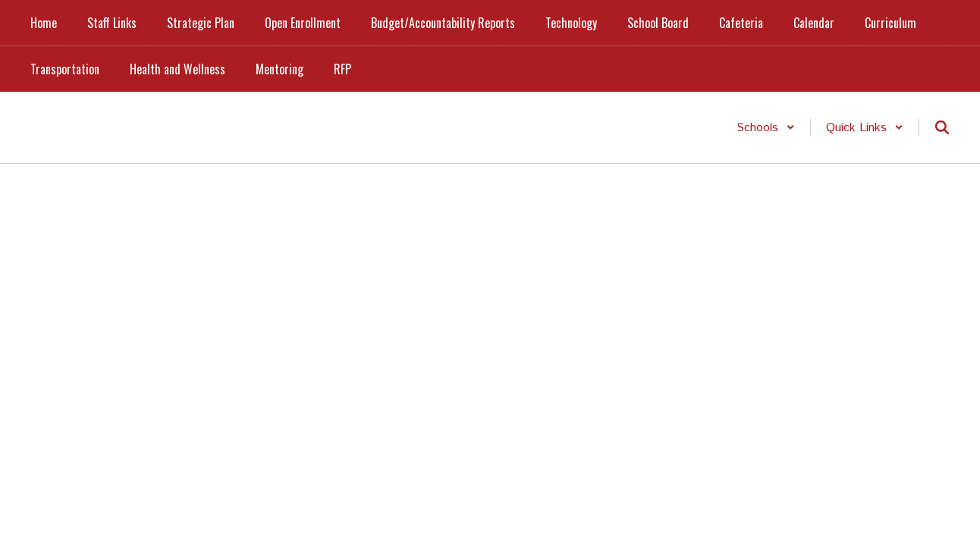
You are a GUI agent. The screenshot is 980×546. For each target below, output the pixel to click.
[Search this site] (942, 127)
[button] (766, 128)
